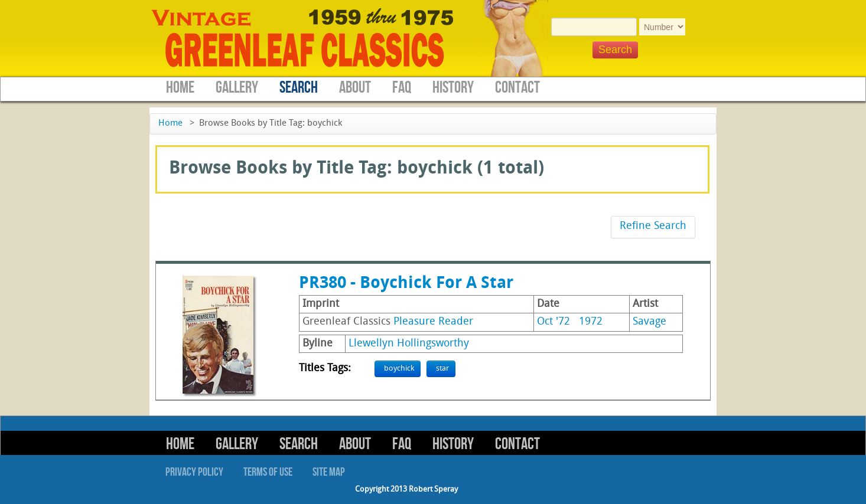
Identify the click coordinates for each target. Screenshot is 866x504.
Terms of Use (268, 472)
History (453, 88)
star (442, 369)
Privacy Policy (194, 472)
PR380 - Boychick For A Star (406, 284)
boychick (399, 369)
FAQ (402, 88)
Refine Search (653, 226)
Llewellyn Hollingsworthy (409, 344)
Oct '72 (554, 322)
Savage (649, 322)
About (355, 88)
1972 (591, 322)
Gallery (237, 88)
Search (299, 88)
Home (180, 88)
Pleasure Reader (433, 322)
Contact (517, 88)
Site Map (329, 472)
